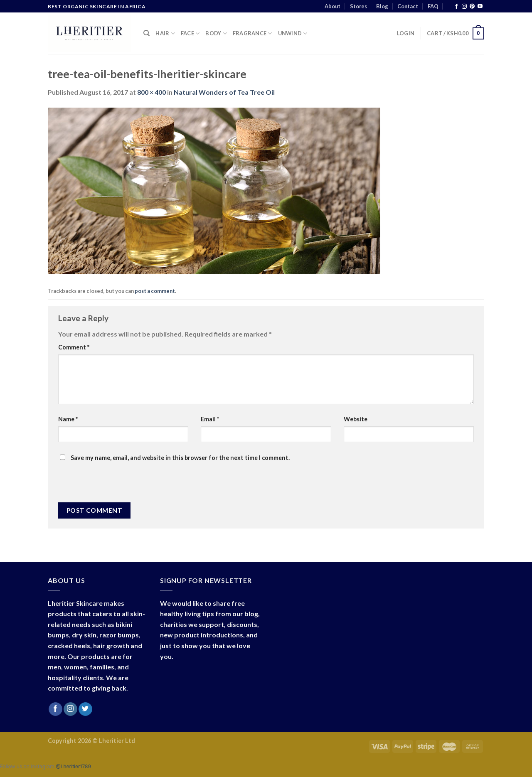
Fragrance (252, 33)
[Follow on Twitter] (85, 709)
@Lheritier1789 (73, 766)
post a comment (155, 291)
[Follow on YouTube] (480, 7)
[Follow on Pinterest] (472, 7)
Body (216, 33)
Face (190, 33)
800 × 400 (151, 92)
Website (356, 419)
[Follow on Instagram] (464, 7)
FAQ (433, 6)
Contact (408, 6)
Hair (165, 33)
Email (210, 419)
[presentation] (115, 484)
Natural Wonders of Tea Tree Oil (224, 92)
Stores (358, 6)
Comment (74, 347)
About (332, 6)
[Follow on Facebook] (456, 7)
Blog (382, 6)
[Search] (147, 33)
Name (68, 419)
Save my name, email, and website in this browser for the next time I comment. (180, 458)
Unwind (293, 33)
